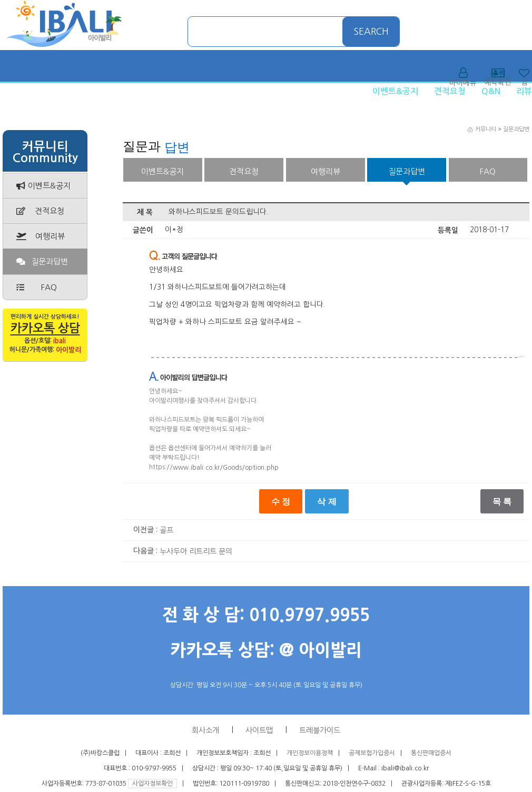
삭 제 (327, 501)
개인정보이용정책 (310, 753)
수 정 (281, 501)
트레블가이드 (320, 730)
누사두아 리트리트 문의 (196, 551)
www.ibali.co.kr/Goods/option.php (226, 468)
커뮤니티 (486, 129)
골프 (166, 530)
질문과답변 (516, 129)
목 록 (502, 501)
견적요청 (450, 91)
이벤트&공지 (395, 91)
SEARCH (371, 32)
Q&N (491, 91)
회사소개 (205, 730)
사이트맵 (259, 730)
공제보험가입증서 (372, 753)
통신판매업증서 (431, 753)
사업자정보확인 (152, 784)
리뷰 (524, 91)
